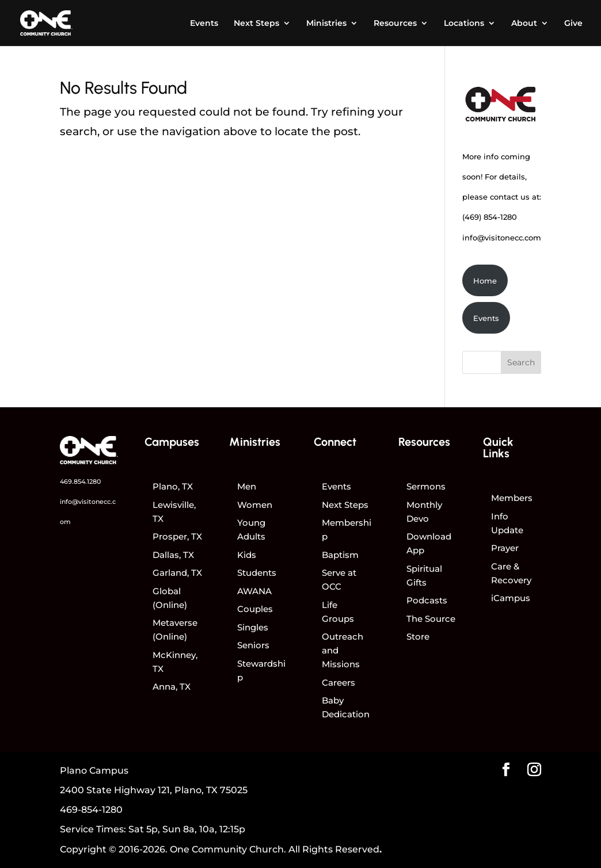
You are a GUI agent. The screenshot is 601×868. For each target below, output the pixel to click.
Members (512, 498)
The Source (431, 619)
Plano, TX (173, 486)
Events (204, 24)
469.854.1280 (80, 481)
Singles (253, 627)
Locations (464, 24)
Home (485, 281)
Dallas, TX (173, 555)
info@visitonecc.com (502, 238)
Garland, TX (177, 573)
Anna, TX (172, 687)
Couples (255, 609)
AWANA (254, 591)
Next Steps (256, 24)
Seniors (253, 645)
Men (247, 486)
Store (418, 636)
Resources (395, 24)
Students (257, 573)
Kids (247, 555)
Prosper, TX (177, 536)
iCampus (511, 598)
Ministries (326, 24)
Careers (338, 682)
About (524, 24)
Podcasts (427, 600)
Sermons (426, 486)
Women (255, 505)
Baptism (340, 555)
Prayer (505, 548)
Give (573, 24)
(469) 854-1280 (490, 217)
